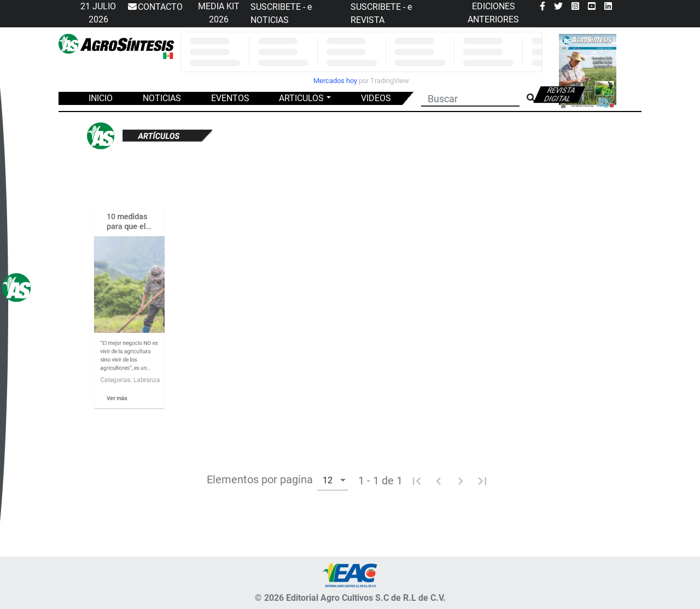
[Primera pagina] (417, 481)
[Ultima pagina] (482, 481)
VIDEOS (376, 98)
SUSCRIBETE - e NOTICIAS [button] (281, 13)
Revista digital (560, 95)
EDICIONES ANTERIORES (493, 13)
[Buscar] (470, 97)
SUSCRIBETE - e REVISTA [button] (381, 13)
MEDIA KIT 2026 (219, 13)
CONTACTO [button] (155, 7)
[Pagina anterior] (439, 481)
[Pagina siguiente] (460, 481)
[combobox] (332, 480)
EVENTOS (230, 98)
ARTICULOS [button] (301, 98)
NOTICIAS (162, 98)
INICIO (101, 98)
